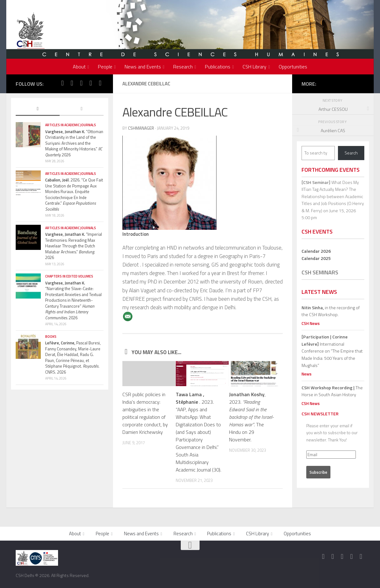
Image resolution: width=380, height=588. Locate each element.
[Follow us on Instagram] (81, 83)
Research (183, 67)
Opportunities (293, 67)
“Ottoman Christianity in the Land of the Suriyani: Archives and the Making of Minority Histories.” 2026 (74, 143)
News (307, 374)
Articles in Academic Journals (71, 125)
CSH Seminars (320, 272)
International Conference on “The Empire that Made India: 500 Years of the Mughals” (332, 351)
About (79, 67)
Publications (218, 67)
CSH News (311, 323)
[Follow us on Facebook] (62, 83)
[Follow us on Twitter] (72, 83)
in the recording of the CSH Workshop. (331, 311)
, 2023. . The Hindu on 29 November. (252, 417)
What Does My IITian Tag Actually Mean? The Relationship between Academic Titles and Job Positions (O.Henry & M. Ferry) (333, 196)
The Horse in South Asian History (332, 391)
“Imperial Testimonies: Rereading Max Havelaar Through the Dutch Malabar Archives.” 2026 (74, 246)
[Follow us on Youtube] (91, 83)
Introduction (136, 234)
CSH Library (254, 67)
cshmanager (141, 128)
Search (351, 153)
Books (51, 337)
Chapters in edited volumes (69, 276)
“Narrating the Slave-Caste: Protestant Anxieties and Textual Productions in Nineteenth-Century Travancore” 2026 (73, 300)
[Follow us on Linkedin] (100, 83)
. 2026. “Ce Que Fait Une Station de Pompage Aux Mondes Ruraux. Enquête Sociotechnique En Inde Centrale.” (74, 194)
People (105, 67)
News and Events (143, 67)
